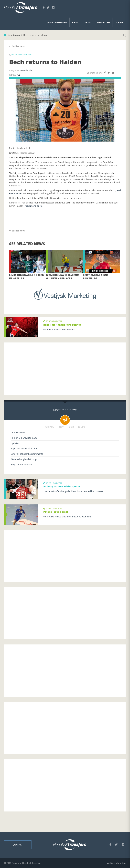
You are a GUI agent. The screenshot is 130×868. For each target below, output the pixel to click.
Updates (15, 443)
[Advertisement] (65, 369)
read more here (33, 206)
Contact (88, 22)
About (75, 22)
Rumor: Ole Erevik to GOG (24, 438)
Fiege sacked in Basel (21, 464)
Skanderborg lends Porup (24, 459)
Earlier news (17, 46)
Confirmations (18, 433)
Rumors (119, 22)
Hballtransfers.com (57, 22)
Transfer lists (103, 22)
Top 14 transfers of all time (24, 448)
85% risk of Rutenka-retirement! (27, 454)
